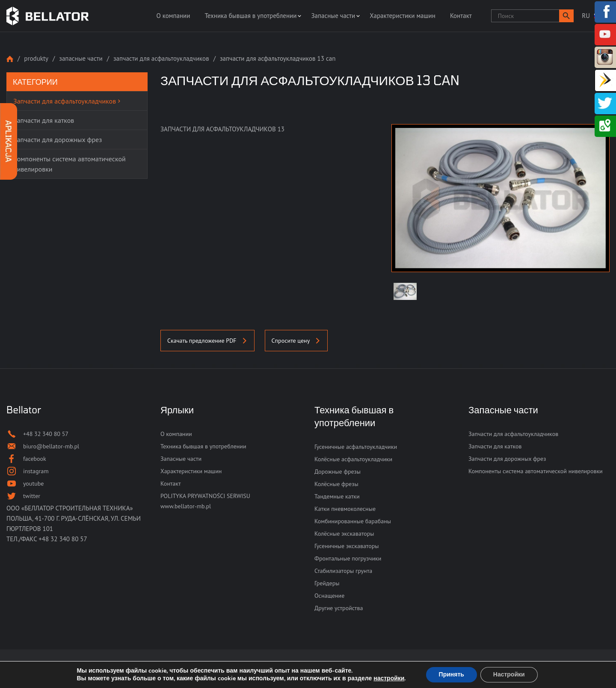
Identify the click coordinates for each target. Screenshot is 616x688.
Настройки (509, 675)
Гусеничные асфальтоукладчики (356, 447)
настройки (389, 679)
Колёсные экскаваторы (344, 534)
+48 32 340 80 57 (63, 539)
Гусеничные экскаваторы (347, 546)
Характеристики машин (403, 16)
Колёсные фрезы (336, 484)
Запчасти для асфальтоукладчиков (161, 58)
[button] (566, 16)
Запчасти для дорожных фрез (507, 459)
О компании (173, 16)
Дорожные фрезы (338, 472)
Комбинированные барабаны (353, 521)
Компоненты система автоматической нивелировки (536, 471)
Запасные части (333, 16)
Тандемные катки (337, 496)
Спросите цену (296, 341)
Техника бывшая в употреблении (250, 16)
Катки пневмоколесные (345, 509)
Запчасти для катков (495, 446)
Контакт (461, 16)
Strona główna (10, 59)
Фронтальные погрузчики (348, 558)
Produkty (36, 58)
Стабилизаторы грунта (343, 571)
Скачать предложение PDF (207, 341)
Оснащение (329, 596)
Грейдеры (327, 583)
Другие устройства (339, 608)
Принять (452, 675)
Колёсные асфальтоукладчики (353, 459)
